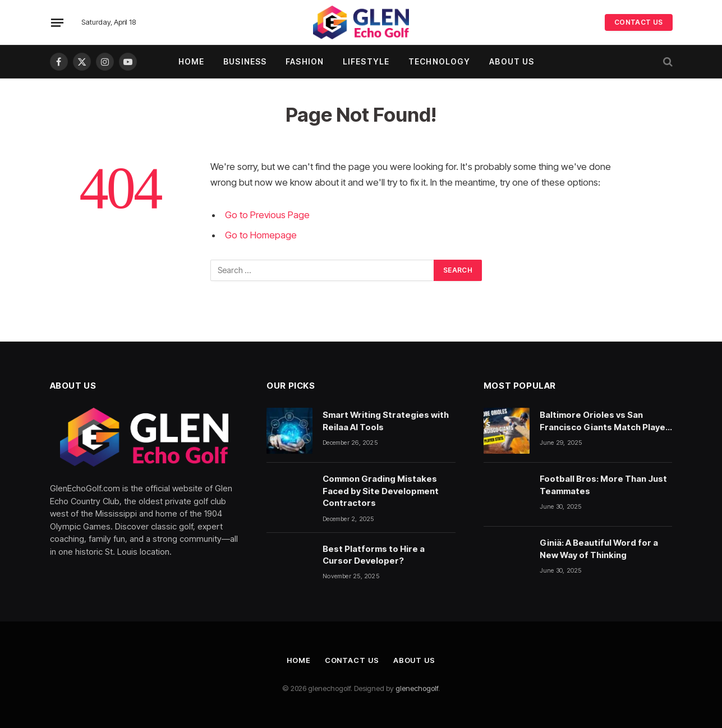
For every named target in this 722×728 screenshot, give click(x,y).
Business (245, 61)
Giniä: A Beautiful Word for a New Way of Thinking (599, 549)
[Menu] (57, 22)
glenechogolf (417, 688)
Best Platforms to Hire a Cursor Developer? (374, 555)
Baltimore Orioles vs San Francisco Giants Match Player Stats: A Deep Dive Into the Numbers (604, 421)
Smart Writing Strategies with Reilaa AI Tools (386, 421)
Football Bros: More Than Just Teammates (603, 485)
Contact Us (352, 660)
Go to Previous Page (267, 215)
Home (191, 61)
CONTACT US (639, 22)
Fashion (305, 61)
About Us (512, 61)
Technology (439, 61)
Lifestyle (366, 61)
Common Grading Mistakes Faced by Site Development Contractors (381, 491)
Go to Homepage (261, 235)
